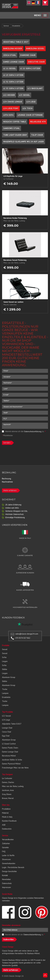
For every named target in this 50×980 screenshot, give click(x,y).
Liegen (5, 661)
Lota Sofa (8, 115)
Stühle (5, 669)
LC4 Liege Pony (11, 108)
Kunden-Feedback (9, 821)
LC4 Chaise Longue (13, 102)
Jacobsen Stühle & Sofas (12, 760)
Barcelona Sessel (35, 49)
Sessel (5, 649)
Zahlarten (6, 843)
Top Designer (7, 774)
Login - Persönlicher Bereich (13, 867)
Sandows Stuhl (12, 128)
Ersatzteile (16, 26)
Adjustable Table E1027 (12, 724)
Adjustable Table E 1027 (16, 42)
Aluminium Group (9, 740)
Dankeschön (7, 829)
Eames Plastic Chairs (10, 748)
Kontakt (5, 875)
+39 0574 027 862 (23, 638)
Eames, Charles (8, 782)
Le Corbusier (7, 778)
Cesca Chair (7, 732)
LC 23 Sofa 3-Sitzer (13, 75)
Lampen (5, 693)
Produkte (6, 645)
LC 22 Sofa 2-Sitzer (30, 68)
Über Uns (6, 805)
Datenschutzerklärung (33, 431)
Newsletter (6, 879)
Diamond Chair (28, 55)
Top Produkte (7, 712)
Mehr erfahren (10, 490)
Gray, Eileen (7, 794)
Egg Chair (6, 736)
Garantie (5, 847)
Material (5, 813)
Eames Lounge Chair (14, 62)
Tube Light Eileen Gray (15, 135)
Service (6, 26)
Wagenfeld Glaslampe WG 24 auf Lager (24, 142)
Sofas (4, 657)
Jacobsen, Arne (8, 790)
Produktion (6, 809)
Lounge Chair (7, 728)
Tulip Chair (37, 135)
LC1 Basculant (35, 88)
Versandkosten (8, 839)
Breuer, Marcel (8, 798)
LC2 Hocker (9, 95)
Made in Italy (7, 817)
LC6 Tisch (28, 108)
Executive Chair (36, 62)
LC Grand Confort (9, 744)
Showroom (6, 859)
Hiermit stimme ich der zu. (24, 431)
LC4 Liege (31, 102)
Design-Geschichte (9, 871)
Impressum (6, 887)
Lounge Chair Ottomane (30, 115)
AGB (4, 825)
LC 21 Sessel (10, 68)
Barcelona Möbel (9, 756)
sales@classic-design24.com (27, 634)
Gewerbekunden (9, 863)
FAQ (4, 851)
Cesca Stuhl (10, 55)
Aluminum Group (9, 677)
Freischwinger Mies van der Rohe (15, 768)
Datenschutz (7, 883)
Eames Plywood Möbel (11, 764)
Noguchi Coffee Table (15, 122)
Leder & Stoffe (8, 855)
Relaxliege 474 (38, 122)
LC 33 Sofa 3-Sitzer (13, 88)
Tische (5, 689)
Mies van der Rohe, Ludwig (13, 786)
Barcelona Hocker (13, 49)
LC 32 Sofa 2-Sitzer (13, 82)
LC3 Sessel (24, 95)
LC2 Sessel (6, 716)
